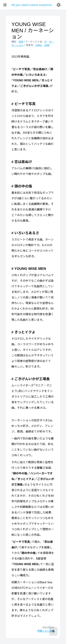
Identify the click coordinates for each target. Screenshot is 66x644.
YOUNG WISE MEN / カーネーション (33, 30)
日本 (21, 42)
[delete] (59, 5)
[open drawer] (5, 5)
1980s (39, 45)
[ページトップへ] (53, 631)
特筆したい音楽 (46, 631)
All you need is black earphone (32, 5)
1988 (47, 45)
